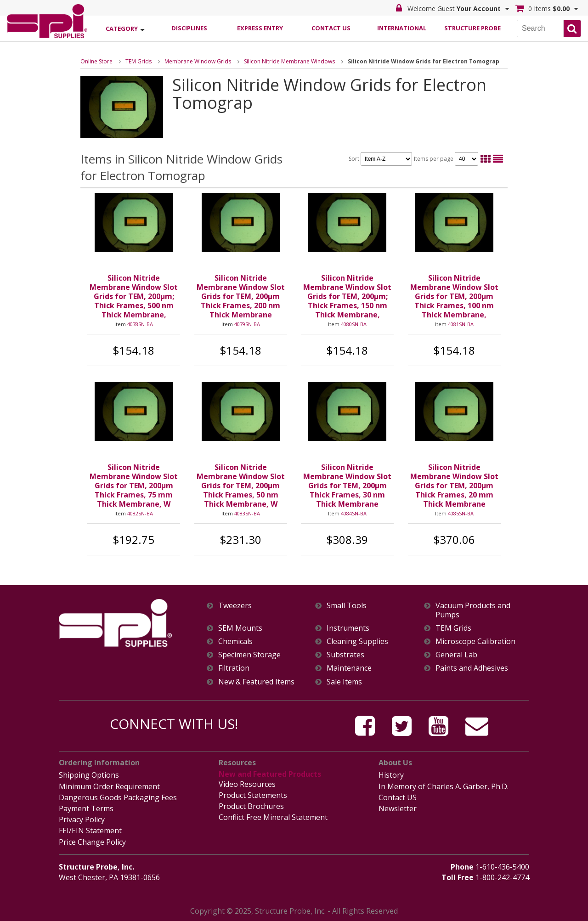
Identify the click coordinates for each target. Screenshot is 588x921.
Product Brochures (251, 806)
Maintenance (349, 668)
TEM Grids (139, 61)
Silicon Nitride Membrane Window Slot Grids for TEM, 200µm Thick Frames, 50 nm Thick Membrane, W (241, 486)
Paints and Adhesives (472, 668)
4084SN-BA (354, 513)
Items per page (446, 159)
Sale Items (344, 682)
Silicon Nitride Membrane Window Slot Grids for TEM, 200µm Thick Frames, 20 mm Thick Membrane (454, 486)
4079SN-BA (247, 324)
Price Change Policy (92, 842)
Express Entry (260, 28)
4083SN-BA (247, 513)
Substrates (345, 655)
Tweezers (235, 606)
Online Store (96, 61)
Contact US (398, 797)
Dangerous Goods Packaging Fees (118, 797)
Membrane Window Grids (198, 61)
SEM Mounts (240, 628)
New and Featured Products (270, 774)
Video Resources (247, 784)
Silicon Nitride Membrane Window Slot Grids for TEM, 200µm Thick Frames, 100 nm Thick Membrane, (454, 296)
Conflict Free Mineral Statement (273, 817)
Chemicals (235, 641)
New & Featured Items (256, 682)
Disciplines (189, 28)
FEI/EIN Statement (90, 831)
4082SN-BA (140, 513)
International (402, 28)
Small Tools (347, 606)
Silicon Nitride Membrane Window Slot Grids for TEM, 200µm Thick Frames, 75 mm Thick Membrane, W (134, 486)
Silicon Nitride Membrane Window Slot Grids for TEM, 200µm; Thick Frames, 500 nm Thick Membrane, (134, 296)
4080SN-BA (354, 324)
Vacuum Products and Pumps (473, 610)
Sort (380, 159)
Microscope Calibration (475, 641)
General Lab (456, 655)
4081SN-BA (461, 324)
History (391, 775)
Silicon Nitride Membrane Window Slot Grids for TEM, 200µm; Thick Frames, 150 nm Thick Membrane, (347, 296)
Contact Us (331, 28)
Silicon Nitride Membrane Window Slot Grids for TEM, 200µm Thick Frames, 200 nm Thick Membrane (241, 296)
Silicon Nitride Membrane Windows (289, 61)
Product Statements (253, 795)
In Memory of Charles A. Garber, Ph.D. (444, 786)
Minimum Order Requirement (109, 786)
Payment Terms (86, 808)
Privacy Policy (82, 819)
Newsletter (398, 808)
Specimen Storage (249, 655)
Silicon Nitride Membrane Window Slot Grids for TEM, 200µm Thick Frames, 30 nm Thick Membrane (347, 486)
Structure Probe (472, 28)
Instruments (348, 628)
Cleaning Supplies (357, 641)
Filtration (234, 668)
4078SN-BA (140, 324)
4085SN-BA (461, 513)
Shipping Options (89, 775)
